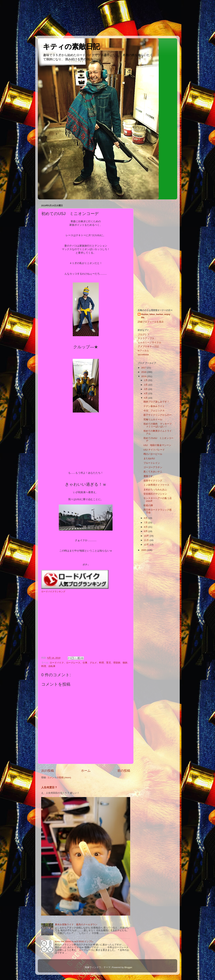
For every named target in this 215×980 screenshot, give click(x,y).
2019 (144, 376)
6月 (146, 518)
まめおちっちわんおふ (155, 489)
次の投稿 (48, 771)
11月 (147, 540)
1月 (146, 380)
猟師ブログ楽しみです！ (156, 402)
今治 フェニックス (155, 411)
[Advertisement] (15, 18)
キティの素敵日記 (71, 47)
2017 (144, 368)
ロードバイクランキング (53, 592)
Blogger (128, 967)
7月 (146, 523)
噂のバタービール (153, 454)
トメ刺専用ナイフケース (156, 485)
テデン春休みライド (154, 406)
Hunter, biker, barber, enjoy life (156, 316)
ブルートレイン (152, 463)
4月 (146, 393)
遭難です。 (149, 476)
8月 (146, 527)
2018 (144, 372)
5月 (146, 398)
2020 (144, 550)
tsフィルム (143, 351)
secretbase (143, 355)
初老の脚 (148, 505)
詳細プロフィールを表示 (151, 322)
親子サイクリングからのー (158, 415)
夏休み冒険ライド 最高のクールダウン (76, 925)
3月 (146, 389)
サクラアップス (146, 338)
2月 (146, 385)
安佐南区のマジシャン (155, 494)
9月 (146, 531)
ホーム (86, 771)
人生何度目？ (49, 787)
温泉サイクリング (153, 481)
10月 (147, 536)
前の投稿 (124, 771)
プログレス (144, 335)
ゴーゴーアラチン (153, 467)
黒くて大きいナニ (153, 472)
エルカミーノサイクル (149, 342)
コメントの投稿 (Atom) (59, 778)
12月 (147, 545)
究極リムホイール (153, 420)
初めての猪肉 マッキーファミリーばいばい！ (158, 425)
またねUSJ (149, 458)
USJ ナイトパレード (154, 450)
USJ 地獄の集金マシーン (157, 445)
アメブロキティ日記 (148, 346)
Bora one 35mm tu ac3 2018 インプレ (74, 941)
